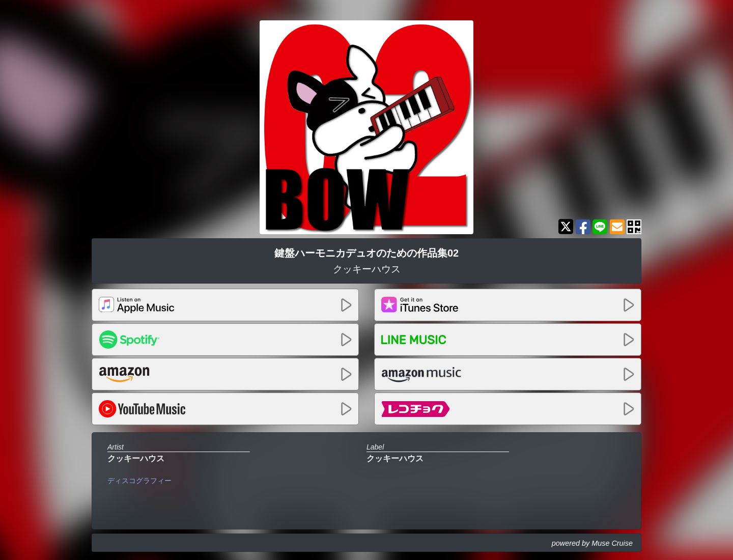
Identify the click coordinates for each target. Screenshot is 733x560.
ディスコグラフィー (139, 481)
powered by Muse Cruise (592, 543)
